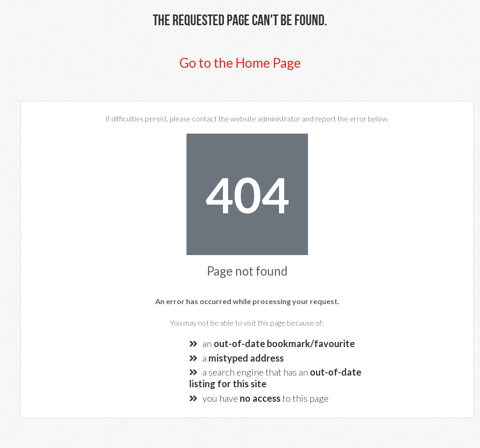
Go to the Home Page (240, 63)
